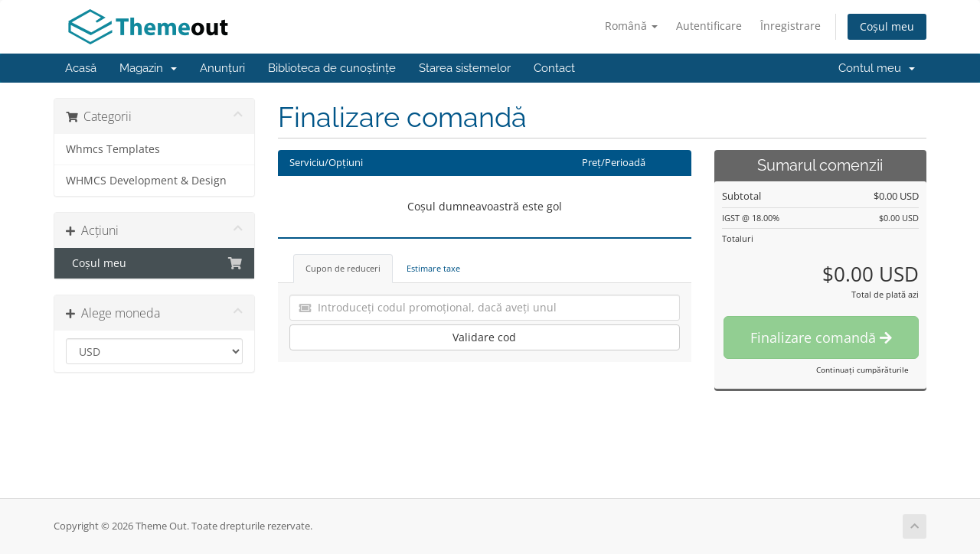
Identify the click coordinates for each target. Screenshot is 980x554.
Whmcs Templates (113, 149)
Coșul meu (887, 26)
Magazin (148, 68)
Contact (554, 68)
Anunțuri (222, 68)
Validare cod (484, 337)
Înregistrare (791, 26)
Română (631, 26)
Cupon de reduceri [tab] (343, 268)
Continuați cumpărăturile (862, 370)
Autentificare (709, 26)
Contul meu (877, 68)
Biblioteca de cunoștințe (332, 68)
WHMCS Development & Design (146, 181)
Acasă (81, 68)
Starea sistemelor (465, 68)
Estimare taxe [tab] (433, 268)
